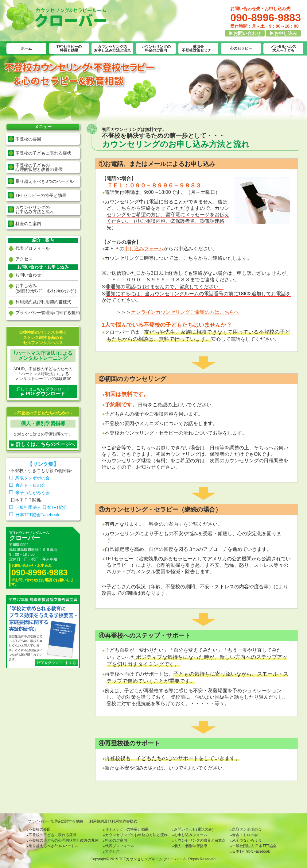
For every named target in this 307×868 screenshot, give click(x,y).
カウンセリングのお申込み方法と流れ (136, 835)
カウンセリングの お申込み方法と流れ (35, 209)
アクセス (24, 259)
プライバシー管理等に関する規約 (48, 313)
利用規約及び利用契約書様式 (43, 302)
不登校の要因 (28, 139)
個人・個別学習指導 (191, 846)
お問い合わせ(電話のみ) (194, 829)
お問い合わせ (28, 275)
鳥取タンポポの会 (33, 478)
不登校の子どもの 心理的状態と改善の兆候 (39, 167)
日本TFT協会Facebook (37, 515)
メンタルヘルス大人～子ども (283, 48)
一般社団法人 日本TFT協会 (41, 507)
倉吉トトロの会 (30, 485)
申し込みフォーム (144, 249)
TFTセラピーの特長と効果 (69, 48)
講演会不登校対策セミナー (198, 48)
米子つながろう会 (33, 493)
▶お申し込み (283, 33)
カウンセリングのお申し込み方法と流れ (112, 48)
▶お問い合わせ (245, 33)
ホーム (26, 48)
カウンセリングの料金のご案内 (156, 48)
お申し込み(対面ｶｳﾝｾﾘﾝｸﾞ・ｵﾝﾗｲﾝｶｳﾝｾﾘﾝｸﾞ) (46, 288)
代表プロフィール (33, 248)
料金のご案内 (28, 224)
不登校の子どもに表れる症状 (43, 153)
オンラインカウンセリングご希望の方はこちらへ (185, 312)
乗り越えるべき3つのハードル (45, 181)
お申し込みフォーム (191, 835)
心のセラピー (241, 48)
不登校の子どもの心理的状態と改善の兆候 (64, 840)
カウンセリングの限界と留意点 (200, 840)
